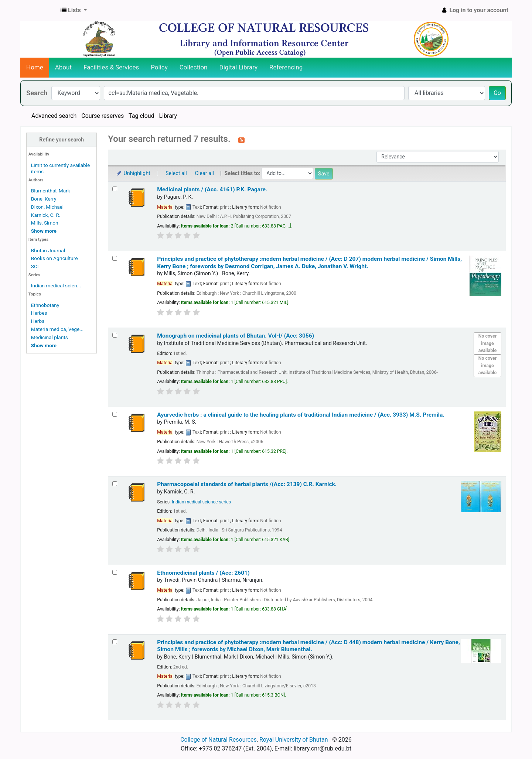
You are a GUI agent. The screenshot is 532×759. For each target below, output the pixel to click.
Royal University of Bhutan (294, 740)
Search (37, 93)
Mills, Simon (45, 223)
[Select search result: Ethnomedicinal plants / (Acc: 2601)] (115, 572)
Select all (176, 173)
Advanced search (54, 116)
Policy (159, 67)
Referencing (286, 67)
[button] (74, 10)
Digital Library (239, 67)
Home (35, 67)
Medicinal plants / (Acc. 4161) (212, 189)
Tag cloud (141, 116)
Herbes (39, 313)
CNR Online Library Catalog (39, 10)
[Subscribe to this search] (241, 140)
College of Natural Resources (219, 740)
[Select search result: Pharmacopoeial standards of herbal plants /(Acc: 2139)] (115, 484)
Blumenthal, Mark (51, 191)
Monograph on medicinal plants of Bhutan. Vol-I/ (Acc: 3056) (236, 336)
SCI (35, 266)
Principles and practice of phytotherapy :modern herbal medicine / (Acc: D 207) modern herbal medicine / (309, 262)
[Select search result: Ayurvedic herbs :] (115, 414)
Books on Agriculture (54, 258)
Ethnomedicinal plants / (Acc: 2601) (203, 573)
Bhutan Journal (48, 250)
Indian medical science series (201, 502)
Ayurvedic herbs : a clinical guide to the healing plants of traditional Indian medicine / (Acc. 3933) (301, 415)
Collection (194, 67)
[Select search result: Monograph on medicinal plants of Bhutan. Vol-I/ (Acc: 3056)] (115, 335)
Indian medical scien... (56, 286)
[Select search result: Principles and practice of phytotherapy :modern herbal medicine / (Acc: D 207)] (115, 258)
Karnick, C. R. (46, 215)
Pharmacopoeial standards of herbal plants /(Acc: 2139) (247, 484)
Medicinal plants (50, 337)
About (63, 67)
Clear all (204, 173)
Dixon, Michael (47, 207)
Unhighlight (133, 173)
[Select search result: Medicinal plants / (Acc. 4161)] (115, 189)
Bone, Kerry (44, 199)
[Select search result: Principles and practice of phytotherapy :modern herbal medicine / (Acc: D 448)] (115, 642)
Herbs (38, 321)
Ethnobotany (45, 305)
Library (168, 116)
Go (497, 93)
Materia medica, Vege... (57, 329)
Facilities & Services (111, 67)
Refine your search (62, 140)
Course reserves (103, 116)
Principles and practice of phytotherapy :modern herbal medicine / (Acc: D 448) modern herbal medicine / (308, 646)
